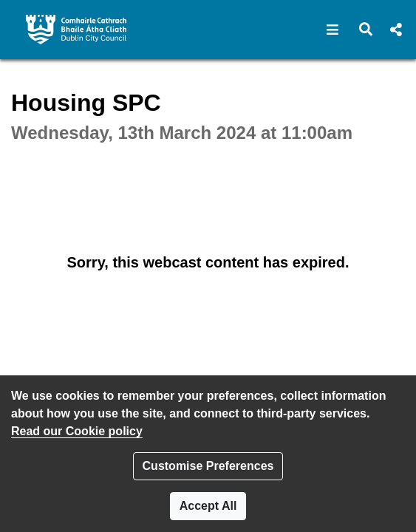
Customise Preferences (208, 466)
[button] (333, 30)
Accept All (208, 506)
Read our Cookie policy (77, 431)
